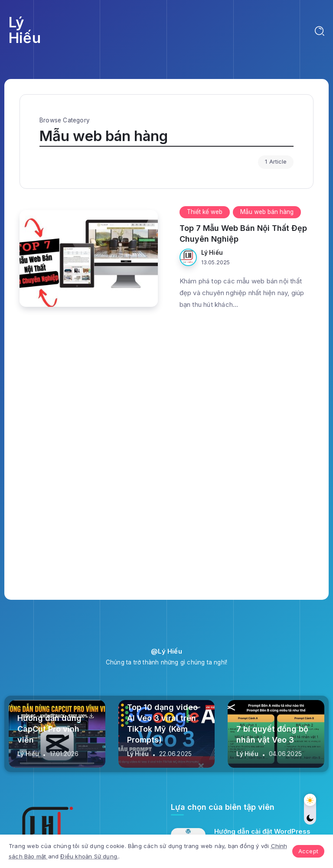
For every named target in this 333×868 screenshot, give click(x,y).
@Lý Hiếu (166, 651)
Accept (308, 851)
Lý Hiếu (25, 30)
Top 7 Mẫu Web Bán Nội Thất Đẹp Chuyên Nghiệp (243, 233)
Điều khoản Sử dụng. (89, 856)
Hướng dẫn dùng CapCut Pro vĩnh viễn (49, 729)
